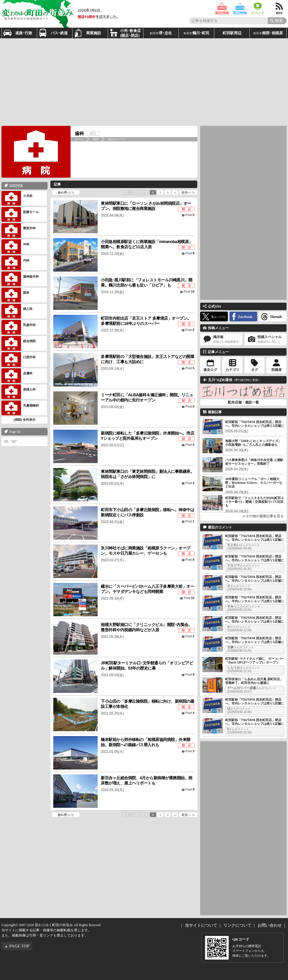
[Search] (277, 21)
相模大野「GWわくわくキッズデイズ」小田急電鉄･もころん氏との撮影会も (253, 443)
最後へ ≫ (188, 192)
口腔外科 (19, 360)
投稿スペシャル (266, 339)
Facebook (245, 317)
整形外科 (19, 231)
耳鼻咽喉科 (20, 408)
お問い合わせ (270, 925)
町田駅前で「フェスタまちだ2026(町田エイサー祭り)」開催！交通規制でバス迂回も (255, 502)
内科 (15, 263)
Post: (190, 215)
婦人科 (17, 311)
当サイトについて (201, 925)
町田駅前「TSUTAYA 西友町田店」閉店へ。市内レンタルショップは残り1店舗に (255, 424)
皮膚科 (17, 376)
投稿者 (276, 370)
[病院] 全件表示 (24, 420)
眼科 (15, 295)
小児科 (17, 198)
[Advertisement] (124, 81)
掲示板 (221, 339)
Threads (276, 317)
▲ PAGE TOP (17, 946)
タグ (255, 370)
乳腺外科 (19, 327)
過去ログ (210, 370)
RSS (279, 6)
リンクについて (237, 925)
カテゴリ (232, 370)
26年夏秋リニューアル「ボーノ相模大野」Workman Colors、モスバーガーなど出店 (254, 483)
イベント (258, 6)
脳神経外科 (20, 279)
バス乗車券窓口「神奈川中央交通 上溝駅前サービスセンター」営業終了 (254, 462)
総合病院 (19, 343)
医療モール (20, 214)
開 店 (186, 209)
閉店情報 (240, 6)
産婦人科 (19, 392)
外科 (15, 247)
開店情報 (222, 6)
